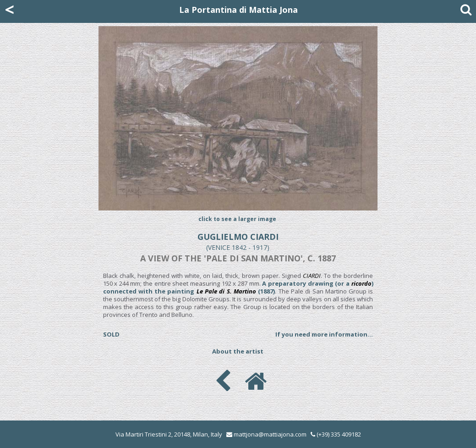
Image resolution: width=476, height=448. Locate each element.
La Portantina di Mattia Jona (238, 10)
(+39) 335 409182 (336, 434)
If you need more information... (324, 334)
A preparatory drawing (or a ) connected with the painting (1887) (238, 287)
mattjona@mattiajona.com (270, 434)
